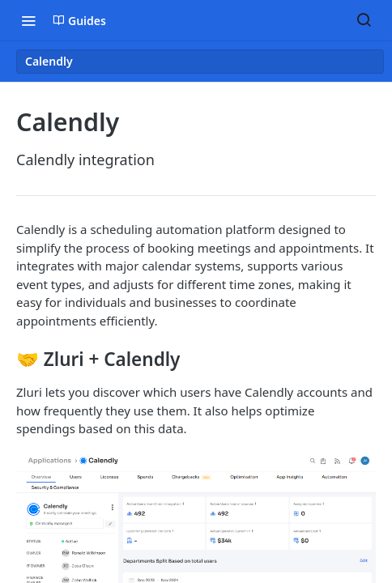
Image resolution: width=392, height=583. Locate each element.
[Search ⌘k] (364, 20)
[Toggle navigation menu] (28, 20)
